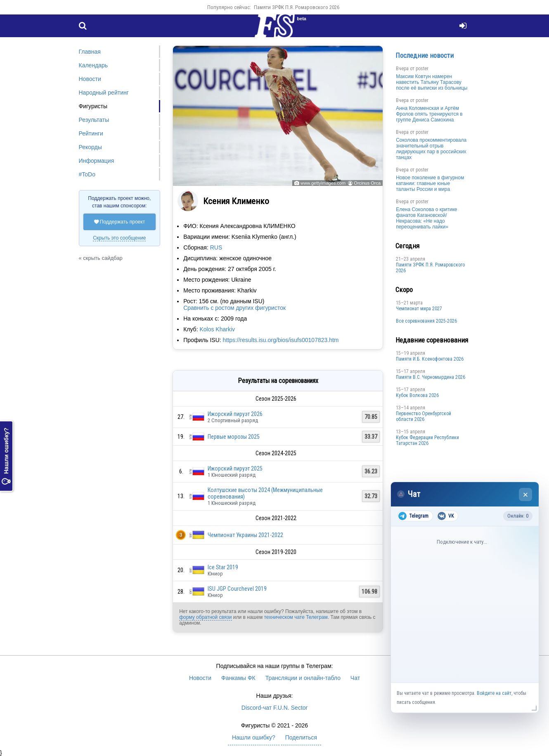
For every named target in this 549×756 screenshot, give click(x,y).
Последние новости (425, 55)
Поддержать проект (120, 222)
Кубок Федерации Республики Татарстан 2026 (427, 440)
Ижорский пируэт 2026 (235, 414)
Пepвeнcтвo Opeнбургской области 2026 (424, 416)
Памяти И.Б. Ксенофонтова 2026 (430, 359)
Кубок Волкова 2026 (417, 395)
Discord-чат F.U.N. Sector (274, 708)
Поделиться (301, 737)
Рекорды (90, 147)
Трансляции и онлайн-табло (303, 678)
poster (422, 69)
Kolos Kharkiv (217, 329)
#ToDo (87, 174)
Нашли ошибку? (6, 456)
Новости (90, 79)
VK (446, 516)
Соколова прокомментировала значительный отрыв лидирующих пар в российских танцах (431, 149)
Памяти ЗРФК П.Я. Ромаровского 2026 (297, 7)
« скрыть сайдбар (101, 258)
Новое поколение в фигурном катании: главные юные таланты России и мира (430, 183)
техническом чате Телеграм (296, 617)
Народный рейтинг (104, 93)
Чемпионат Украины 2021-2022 (245, 535)
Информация (97, 161)
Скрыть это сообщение (119, 238)
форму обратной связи (205, 617)
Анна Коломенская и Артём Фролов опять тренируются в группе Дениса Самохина (429, 114)
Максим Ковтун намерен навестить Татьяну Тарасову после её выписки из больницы (432, 82)
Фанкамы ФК (238, 678)
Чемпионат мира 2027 (419, 309)
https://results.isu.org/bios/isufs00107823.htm (281, 340)
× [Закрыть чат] (526, 495)
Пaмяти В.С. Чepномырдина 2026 (431, 377)
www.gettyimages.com (323, 183)
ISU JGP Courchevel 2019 (237, 589)
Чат (355, 678)
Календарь (93, 65)
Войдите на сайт (494, 693)
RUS (216, 247)
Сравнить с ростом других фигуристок (234, 308)
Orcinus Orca (367, 183)
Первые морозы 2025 (234, 437)
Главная (90, 52)
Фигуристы (93, 106)
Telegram (413, 516)
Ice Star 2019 (223, 567)
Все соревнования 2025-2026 (426, 321)
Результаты (94, 120)
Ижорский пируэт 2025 (235, 468)
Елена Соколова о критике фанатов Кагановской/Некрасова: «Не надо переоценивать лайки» (426, 218)
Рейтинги (91, 133)
